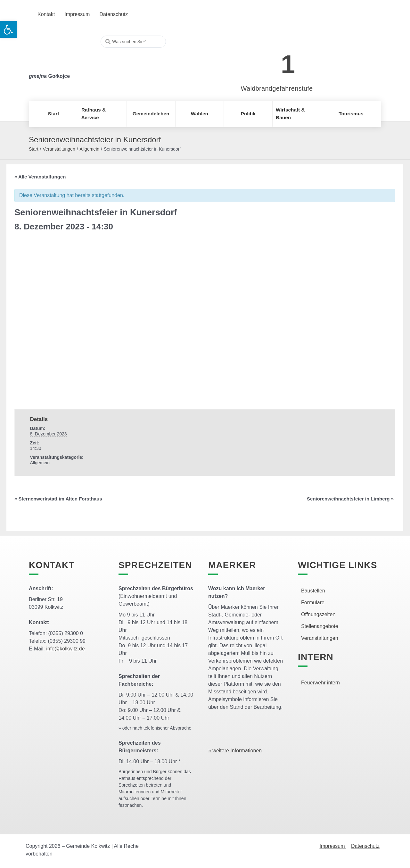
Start (34, 149)
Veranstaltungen (59, 149)
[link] (267, 61)
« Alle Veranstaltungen (40, 177)
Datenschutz (365, 846)
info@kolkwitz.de (65, 649)
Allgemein (90, 149)
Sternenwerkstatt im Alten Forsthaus (58, 499)
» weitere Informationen (235, 751)
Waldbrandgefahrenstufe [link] (277, 88)
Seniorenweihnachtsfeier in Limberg (350, 499)
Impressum (333, 846)
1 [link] (288, 64)
